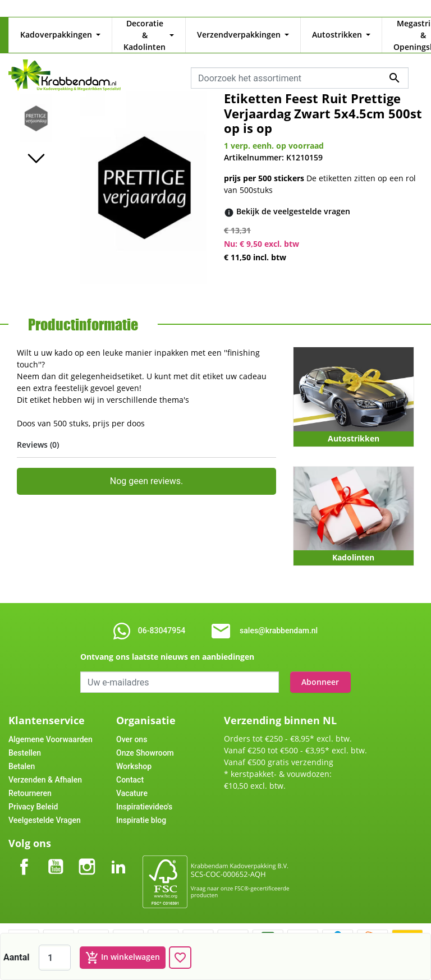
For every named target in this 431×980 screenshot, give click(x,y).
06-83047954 (162, 619)
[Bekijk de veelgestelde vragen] (293, 200)
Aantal (17, 957)
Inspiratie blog (141, 808)
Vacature (132, 781)
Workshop (134, 754)
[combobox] (300, 66)
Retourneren (30, 781)
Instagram (87, 846)
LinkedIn (118, 846)
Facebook (24, 846)
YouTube (56, 846)
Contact (130, 768)
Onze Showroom (145, 741)
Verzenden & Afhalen (45, 768)
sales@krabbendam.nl (279, 619)
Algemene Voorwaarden (51, 728)
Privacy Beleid (33, 795)
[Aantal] (55, 958)
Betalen (22, 754)
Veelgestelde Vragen (45, 808)
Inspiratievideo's (144, 795)
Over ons (132, 728)
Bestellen (25, 741)
